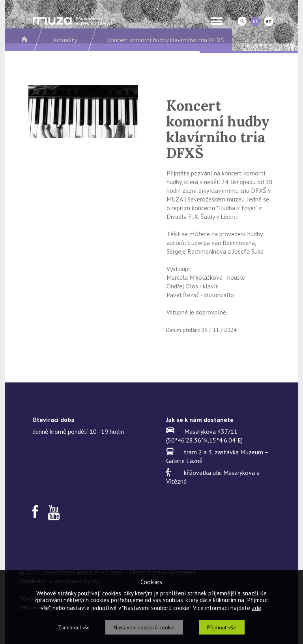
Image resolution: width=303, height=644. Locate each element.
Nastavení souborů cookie (144, 627)
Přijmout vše (222, 627)
